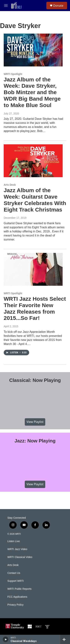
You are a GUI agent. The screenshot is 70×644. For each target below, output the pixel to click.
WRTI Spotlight (13, 74)
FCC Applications (17, 597)
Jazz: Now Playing (35, 441)
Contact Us (14, 573)
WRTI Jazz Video (17, 549)
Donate (58, 6)
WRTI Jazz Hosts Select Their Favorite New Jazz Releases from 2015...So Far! (35, 308)
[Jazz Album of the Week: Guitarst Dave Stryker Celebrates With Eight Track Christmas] (33, 161)
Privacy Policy (15, 605)
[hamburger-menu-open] (6, 6)
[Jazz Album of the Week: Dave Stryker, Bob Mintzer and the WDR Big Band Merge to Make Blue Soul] (33, 50)
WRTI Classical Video (20, 557)
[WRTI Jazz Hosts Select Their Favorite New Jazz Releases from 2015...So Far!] (33, 269)
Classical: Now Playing (35, 380)
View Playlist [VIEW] (35, 422)
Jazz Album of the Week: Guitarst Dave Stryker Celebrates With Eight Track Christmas (35, 200)
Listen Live (14, 541)
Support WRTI (16, 581)
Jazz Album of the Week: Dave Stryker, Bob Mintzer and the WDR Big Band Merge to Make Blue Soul (32, 92)
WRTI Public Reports (19, 589)
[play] (6, 639)
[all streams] (65, 639)
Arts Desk (10, 185)
